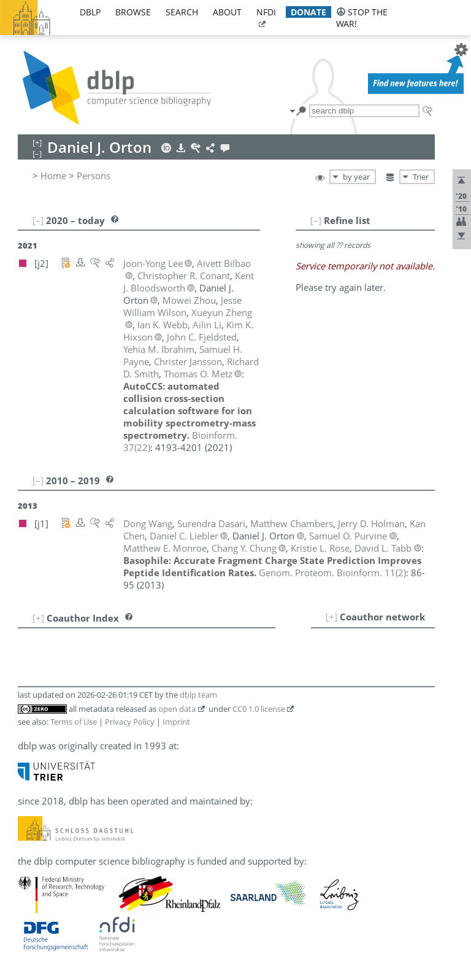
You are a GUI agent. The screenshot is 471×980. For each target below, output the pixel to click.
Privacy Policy (130, 722)
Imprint (176, 722)
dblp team (198, 695)
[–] (316, 220)
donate (308, 12)
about (227, 12)
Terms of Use (74, 722)
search (182, 12)
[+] (331, 617)
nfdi (266, 12)
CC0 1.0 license (259, 709)
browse (133, 12)
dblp (90, 12)
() (332, 573)
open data (177, 709)
